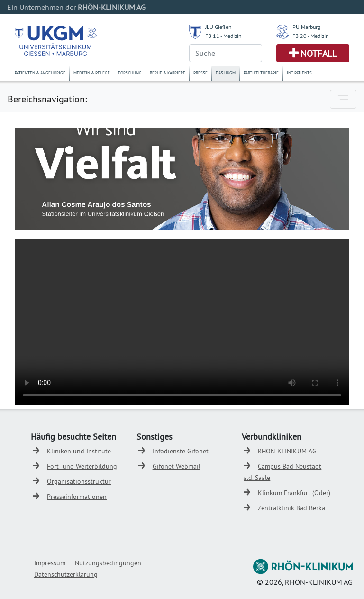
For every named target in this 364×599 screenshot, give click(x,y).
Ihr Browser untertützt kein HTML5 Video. (182, 322)
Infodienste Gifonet (181, 451)
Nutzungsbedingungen (108, 563)
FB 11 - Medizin (223, 36)
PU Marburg (306, 27)
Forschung (130, 73)
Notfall (319, 54)
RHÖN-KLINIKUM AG (287, 451)
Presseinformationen (77, 497)
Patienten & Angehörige (40, 73)
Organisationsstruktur (79, 481)
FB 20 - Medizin (311, 36)
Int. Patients (299, 73)
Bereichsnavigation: (47, 99)
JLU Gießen (218, 27)
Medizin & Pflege (92, 73)
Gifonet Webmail (177, 466)
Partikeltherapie (261, 73)
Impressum (50, 563)
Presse (200, 73)
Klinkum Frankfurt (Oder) (294, 493)
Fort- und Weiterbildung (82, 466)
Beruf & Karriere (168, 73)
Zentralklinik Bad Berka (291, 508)
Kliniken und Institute (79, 451)
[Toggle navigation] (343, 99)
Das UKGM (226, 73)
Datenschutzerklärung (66, 574)
